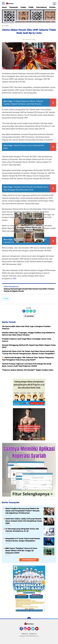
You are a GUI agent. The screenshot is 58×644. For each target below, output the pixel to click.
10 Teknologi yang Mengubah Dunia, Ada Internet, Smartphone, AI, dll (22, 530)
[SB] (14, 279)
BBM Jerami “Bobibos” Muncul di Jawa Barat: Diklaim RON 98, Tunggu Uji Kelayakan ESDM (21, 551)
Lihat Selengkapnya (29, 560)
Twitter (34, 630)
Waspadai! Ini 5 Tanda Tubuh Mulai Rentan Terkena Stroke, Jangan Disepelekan (23, 540)
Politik (31, 7)
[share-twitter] (27, 311)
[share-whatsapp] (31, 311)
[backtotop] (29, 619)
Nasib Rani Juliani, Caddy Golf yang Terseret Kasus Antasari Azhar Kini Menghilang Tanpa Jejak (24, 521)
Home (4, 7)
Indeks (23, 7)
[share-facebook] (24, 311)
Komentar (29, 316)
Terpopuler (14, 7)
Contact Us (33, 634)
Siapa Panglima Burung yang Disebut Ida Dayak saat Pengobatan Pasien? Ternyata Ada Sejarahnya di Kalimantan (22, 511)
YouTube (38, 630)
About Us (25, 634)
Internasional (41, 7)
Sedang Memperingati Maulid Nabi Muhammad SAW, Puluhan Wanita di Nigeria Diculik (29, 290)
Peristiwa (53, 7)
